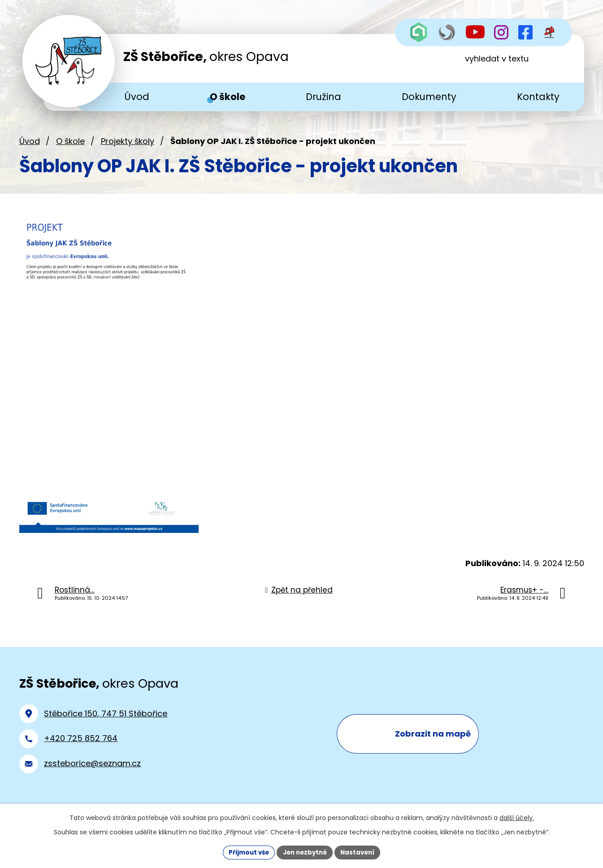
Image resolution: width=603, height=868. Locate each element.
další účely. (517, 817)
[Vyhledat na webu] (514, 64)
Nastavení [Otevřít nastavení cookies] (361, 852)
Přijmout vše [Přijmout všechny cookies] (246, 852)
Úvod (30, 147)
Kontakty (538, 97)
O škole (70, 147)
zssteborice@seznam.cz (92, 769)
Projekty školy (128, 147)
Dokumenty (429, 97)
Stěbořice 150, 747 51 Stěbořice (106, 719)
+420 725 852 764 (81, 744)
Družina (323, 97)
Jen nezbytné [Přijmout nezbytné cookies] (305, 852)
